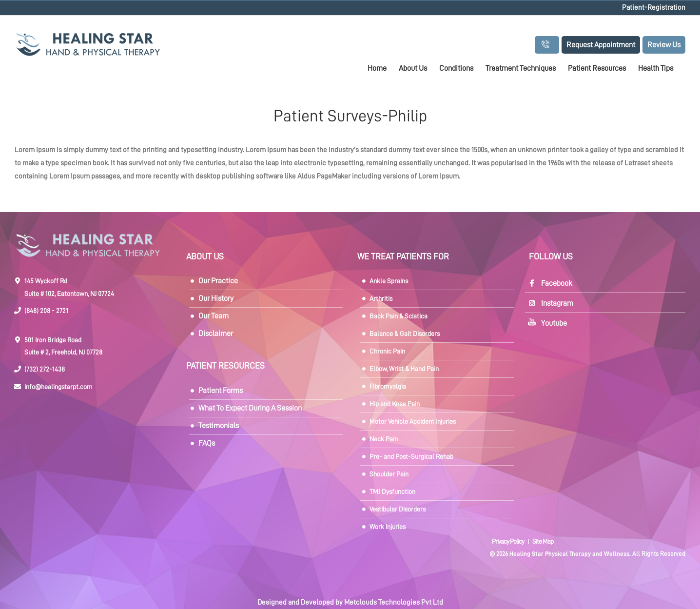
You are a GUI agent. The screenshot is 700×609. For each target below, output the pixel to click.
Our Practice (218, 281)
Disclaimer (216, 334)
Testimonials (219, 426)
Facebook (557, 283)
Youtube (554, 323)
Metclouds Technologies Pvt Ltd (394, 602)
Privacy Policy (508, 541)
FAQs (207, 443)
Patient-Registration (654, 8)
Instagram (557, 303)
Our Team (214, 316)
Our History (216, 298)
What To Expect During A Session (250, 408)
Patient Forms (221, 391)
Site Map (543, 541)
